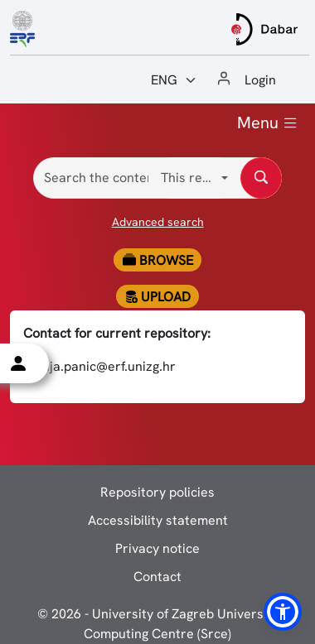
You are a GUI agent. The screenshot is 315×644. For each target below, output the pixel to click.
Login (260, 80)
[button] (283, 612)
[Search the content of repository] (261, 178)
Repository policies (157, 492)
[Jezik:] (174, 80)
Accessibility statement (158, 520)
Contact (157, 577)
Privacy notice (157, 548)
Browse (158, 260)
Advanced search (158, 222)
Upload (157, 297)
